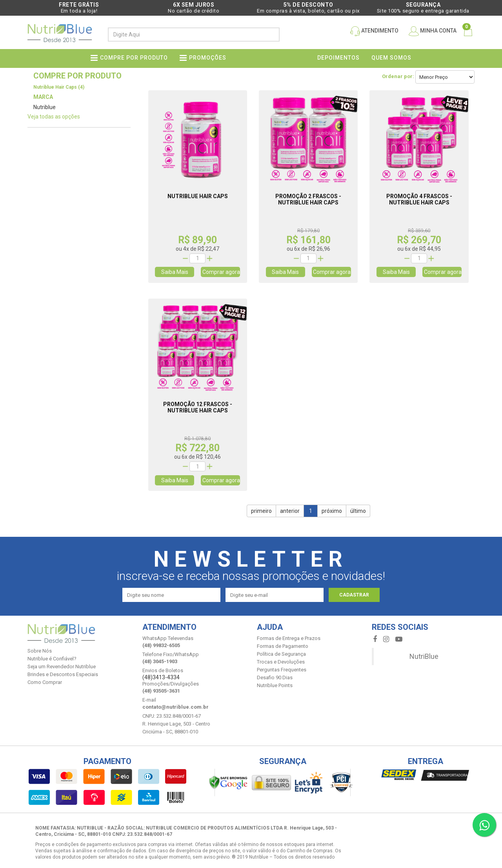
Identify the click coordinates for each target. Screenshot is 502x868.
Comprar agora (221, 272)
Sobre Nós (40, 651)
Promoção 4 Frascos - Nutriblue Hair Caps (419, 199)
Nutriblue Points (275, 685)
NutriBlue (424, 656)
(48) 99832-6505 (161, 645)
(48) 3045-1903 (160, 661)
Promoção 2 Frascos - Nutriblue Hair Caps (308, 199)
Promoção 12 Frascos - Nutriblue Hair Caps (198, 407)
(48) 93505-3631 (161, 691)
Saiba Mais (175, 272)
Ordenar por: (398, 76)
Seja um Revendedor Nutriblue (62, 666)
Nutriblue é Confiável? (52, 659)
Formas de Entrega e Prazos (289, 638)
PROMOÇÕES (208, 58)
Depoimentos (338, 58)
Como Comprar (45, 682)
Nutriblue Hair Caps (198, 196)
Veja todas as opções (54, 117)
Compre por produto (134, 58)
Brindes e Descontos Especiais (63, 674)
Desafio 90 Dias (275, 677)
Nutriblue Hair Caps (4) (59, 87)
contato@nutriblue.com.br (176, 707)
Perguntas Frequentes (282, 670)
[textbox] (187, 35)
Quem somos (391, 58)
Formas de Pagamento (283, 646)
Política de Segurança (281, 654)
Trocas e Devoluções (281, 662)
